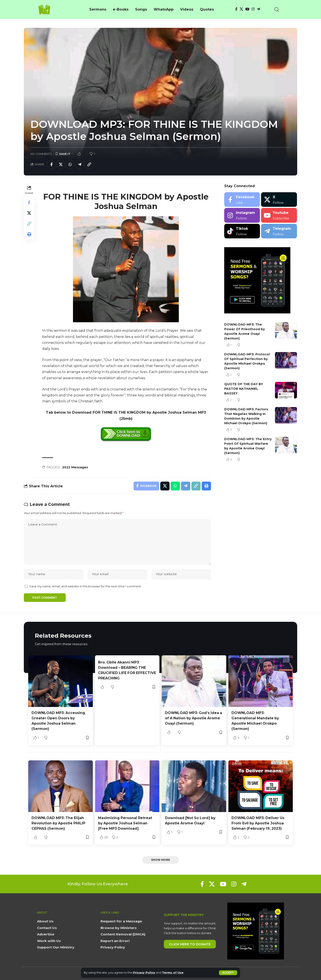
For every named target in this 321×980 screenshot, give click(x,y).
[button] (228, 973)
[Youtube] (279, 216)
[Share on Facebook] (51, 164)
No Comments (41, 154)
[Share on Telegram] (80, 164)
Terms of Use (173, 973)
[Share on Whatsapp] (70, 164)
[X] (241, 9)
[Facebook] (236, 9)
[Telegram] (258, 9)
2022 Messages (75, 467)
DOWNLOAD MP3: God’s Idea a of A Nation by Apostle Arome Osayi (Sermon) (192, 719)
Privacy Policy (144, 973)
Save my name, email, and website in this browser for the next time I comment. (85, 587)
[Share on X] (61, 164)
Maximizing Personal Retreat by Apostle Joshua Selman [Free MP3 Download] (125, 823)
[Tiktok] (242, 231)
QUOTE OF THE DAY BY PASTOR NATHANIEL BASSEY (244, 389)
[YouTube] (247, 9)
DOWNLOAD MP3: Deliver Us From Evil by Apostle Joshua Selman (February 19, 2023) (258, 823)
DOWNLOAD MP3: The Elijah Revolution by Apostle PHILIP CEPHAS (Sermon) (59, 823)
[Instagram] (253, 9)
